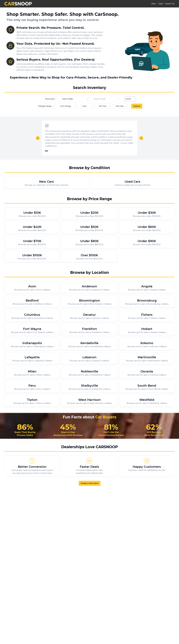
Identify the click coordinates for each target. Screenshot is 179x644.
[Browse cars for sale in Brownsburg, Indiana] (147, 302)
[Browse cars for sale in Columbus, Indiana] (32, 316)
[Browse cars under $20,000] (89, 214)
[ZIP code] (130, 99)
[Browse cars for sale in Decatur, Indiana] (89, 316)
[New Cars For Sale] (46, 183)
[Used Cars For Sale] (133, 183)
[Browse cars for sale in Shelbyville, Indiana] (89, 387)
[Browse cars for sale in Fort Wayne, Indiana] (32, 330)
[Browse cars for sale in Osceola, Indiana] (147, 372)
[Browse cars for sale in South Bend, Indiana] (147, 387)
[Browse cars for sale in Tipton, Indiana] (32, 401)
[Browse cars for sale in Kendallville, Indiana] (89, 344)
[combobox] (51, 99)
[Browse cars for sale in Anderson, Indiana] (89, 287)
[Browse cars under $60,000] (147, 228)
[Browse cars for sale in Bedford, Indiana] (32, 302)
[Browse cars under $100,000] (32, 256)
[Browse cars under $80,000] (89, 242)
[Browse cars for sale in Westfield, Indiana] (147, 401)
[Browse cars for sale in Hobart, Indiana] (147, 330)
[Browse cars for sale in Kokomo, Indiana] (147, 344)
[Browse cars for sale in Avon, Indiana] (32, 287)
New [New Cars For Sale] (154, 4)
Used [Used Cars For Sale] (161, 4)
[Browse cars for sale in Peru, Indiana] (32, 387)
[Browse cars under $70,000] (32, 242)
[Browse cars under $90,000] (147, 242)
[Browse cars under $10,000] (32, 214)
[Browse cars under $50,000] (89, 228)
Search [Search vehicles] (137, 106)
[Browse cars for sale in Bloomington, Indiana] (89, 302)
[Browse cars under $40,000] (32, 228)
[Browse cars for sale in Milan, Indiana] (32, 372)
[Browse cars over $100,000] (89, 256)
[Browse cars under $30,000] (147, 214)
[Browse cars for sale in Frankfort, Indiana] (89, 330)
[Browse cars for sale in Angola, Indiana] (147, 287)
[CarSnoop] (18, 4)
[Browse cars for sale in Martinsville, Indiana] (147, 358)
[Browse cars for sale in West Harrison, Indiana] (89, 401)
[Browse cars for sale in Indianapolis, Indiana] (32, 344)
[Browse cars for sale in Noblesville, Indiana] (89, 372)
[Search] (170, 4)
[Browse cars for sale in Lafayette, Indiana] (32, 358)
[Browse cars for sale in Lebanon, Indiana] (89, 358)
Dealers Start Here (90, 483)
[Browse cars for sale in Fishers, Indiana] (147, 316)
